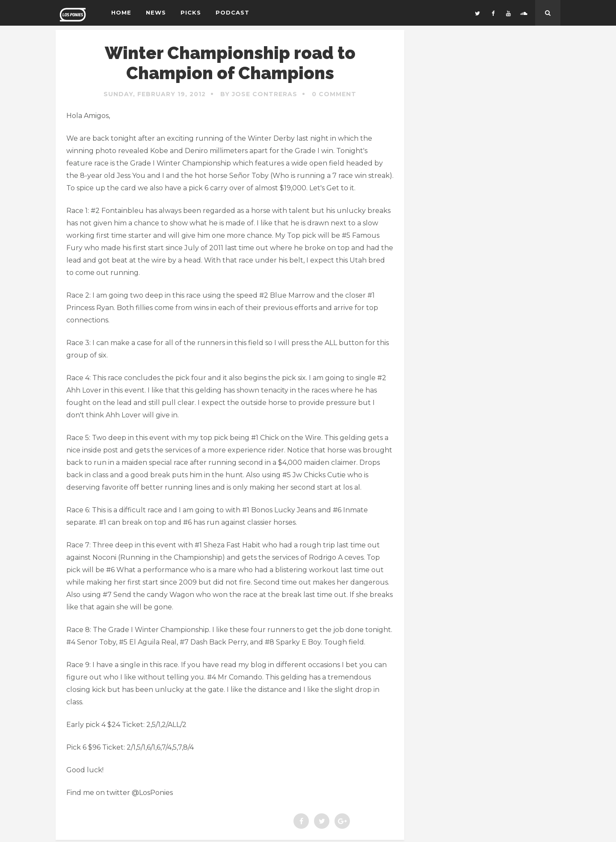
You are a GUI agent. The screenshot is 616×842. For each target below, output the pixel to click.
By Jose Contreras (259, 94)
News (156, 12)
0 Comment (334, 94)
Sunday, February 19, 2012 (155, 94)
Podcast (232, 12)
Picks (191, 12)
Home (121, 12)
